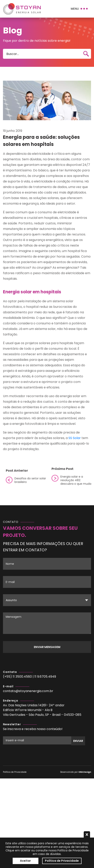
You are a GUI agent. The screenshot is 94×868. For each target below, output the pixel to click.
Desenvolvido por (76, 772)
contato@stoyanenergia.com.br (28, 691)
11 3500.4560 (22, 677)
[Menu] (80, 9)
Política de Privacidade (15, 772)
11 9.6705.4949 (45, 677)
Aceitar (25, 861)
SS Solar (75, 438)
